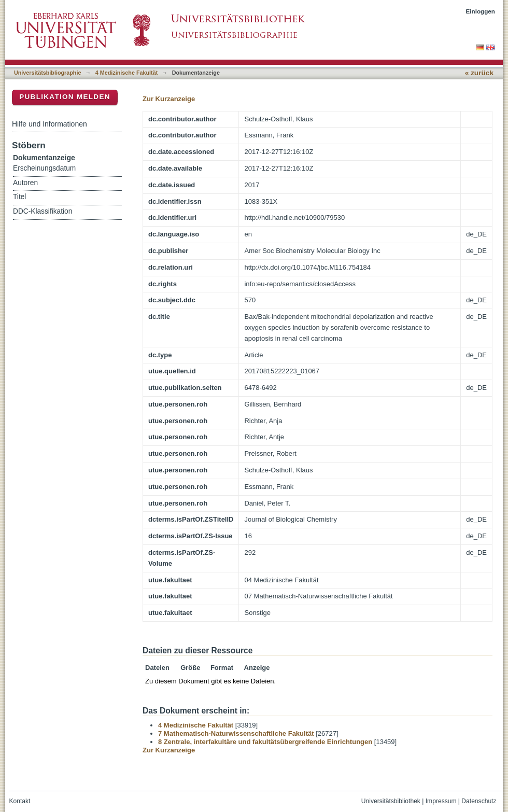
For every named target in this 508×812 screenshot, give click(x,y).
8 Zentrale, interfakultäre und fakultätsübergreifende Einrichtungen (265, 742)
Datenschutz (479, 801)
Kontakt (20, 801)
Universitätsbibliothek (391, 801)
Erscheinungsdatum (44, 168)
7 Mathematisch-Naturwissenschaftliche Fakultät (236, 733)
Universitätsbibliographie (47, 73)
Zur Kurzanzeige (169, 99)
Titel (19, 197)
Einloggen (481, 11)
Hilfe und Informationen (50, 124)
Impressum (441, 801)
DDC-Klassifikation (43, 211)
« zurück (479, 73)
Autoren (25, 183)
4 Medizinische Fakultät (126, 73)
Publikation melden (65, 97)
